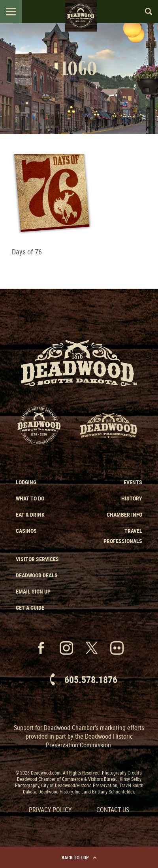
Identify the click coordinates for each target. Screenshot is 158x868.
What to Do (30, 498)
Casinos (26, 531)
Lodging (26, 482)
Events (133, 482)
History (132, 498)
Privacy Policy (50, 810)
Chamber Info (124, 514)
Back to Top (79, 857)
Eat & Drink (30, 514)
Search (145, 11)
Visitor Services (37, 559)
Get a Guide (30, 608)
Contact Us (113, 810)
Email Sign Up (33, 591)
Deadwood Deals (37, 575)
